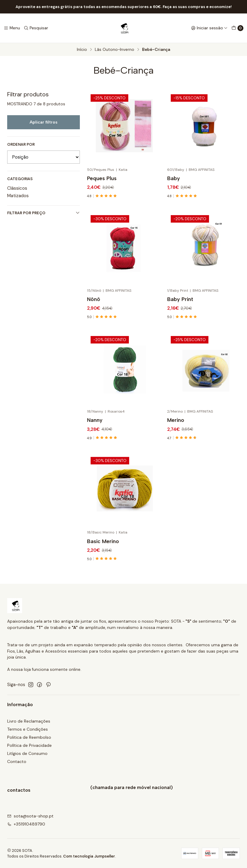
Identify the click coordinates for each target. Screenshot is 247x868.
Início (82, 50)
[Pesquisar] (36, 28)
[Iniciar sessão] (209, 28)
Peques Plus (102, 178)
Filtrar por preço (44, 213)
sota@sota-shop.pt (30, 816)
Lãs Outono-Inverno (115, 50)
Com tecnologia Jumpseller (89, 856)
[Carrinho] (237, 28)
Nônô (94, 320)
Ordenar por (21, 145)
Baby (174, 178)
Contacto (17, 761)
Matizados (18, 196)
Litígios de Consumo (27, 753)
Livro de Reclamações (29, 721)
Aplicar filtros (44, 122)
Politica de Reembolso (29, 737)
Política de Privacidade (29, 745)
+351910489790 (26, 824)
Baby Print (180, 327)
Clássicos (17, 188)
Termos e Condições (28, 729)
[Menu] (12, 28)
